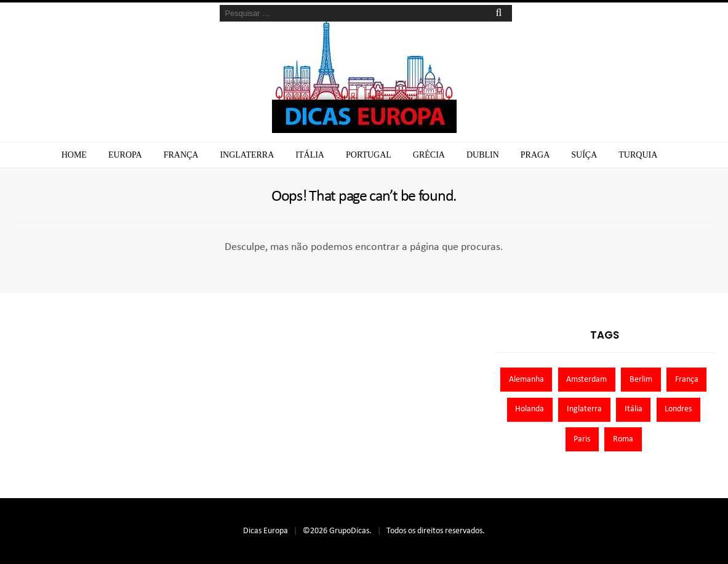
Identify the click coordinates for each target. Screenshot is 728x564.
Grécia (429, 155)
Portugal (369, 155)
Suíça (584, 155)
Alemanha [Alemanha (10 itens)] (526, 380)
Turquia (638, 155)
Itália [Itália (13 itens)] (634, 409)
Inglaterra (247, 155)
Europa (125, 155)
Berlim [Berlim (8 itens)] (641, 380)
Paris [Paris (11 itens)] (582, 439)
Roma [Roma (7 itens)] (623, 439)
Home (74, 155)
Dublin (483, 155)
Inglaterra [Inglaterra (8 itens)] (584, 409)
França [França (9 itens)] (687, 380)
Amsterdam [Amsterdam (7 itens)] (586, 380)
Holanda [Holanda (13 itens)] (530, 409)
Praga (535, 155)
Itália (310, 155)
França (181, 155)
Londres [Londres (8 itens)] (678, 409)
